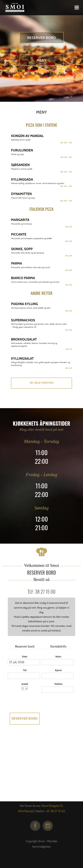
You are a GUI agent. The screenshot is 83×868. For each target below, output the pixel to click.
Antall (25, 684)
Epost (58, 670)
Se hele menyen (41, 383)
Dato (25, 657)
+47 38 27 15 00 (55, 811)
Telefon (58, 684)
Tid (25, 670)
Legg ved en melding (58, 698)
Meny (41, 60)
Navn (58, 657)
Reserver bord (41, 38)
